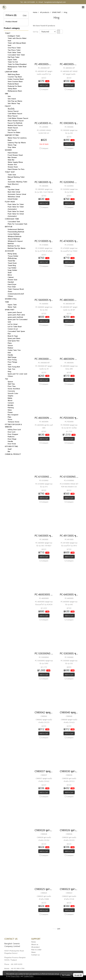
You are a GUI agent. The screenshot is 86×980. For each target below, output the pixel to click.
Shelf (10, 273)
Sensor (10, 346)
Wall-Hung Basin (14, 74)
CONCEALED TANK (12, 219)
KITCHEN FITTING (11, 446)
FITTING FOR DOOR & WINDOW (13, 426)
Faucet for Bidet (14, 133)
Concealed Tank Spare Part (16, 333)
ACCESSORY (10, 251)
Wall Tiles (11, 384)
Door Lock (12, 432)
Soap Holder (12, 270)
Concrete (11, 391)
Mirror (10, 275)
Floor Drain (12, 287)
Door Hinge (12, 439)
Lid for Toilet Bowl (15, 327)
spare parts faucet (15, 312)
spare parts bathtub (15, 317)
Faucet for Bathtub (15, 123)
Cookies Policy (29, 976)
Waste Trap (12, 145)
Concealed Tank (14, 222)
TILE (6, 379)
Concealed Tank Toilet (16, 55)
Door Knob (12, 444)
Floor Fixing (12, 360)
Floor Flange (12, 362)
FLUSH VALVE (10, 202)
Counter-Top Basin (15, 77)
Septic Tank (12, 305)
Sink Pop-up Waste (15, 101)
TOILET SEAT (10, 172)
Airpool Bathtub (14, 239)
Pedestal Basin (13, 84)
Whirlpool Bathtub (15, 236)
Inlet (9, 353)
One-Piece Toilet (14, 48)
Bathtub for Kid (14, 246)
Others (10, 296)
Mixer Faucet (13, 116)
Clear (25, 15)
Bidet (10, 69)
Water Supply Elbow (15, 162)
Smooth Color (13, 393)
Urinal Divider (13, 199)
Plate (10, 343)
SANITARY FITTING (12, 135)
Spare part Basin (14, 338)
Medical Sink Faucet (15, 125)
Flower (10, 412)
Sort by (36, 32)
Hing (9, 372)
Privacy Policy (15, 976)
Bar (9, 452)
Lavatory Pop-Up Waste (17, 143)
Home (33, 942)
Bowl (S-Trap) (13, 336)
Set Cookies (66, 975)
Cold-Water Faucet (15, 114)
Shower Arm (12, 165)
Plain (9, 417)
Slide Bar (11, 160)
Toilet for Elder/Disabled (17, 64)
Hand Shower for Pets (16, 169)
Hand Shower (13, 153)
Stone (10, 419)
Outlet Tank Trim (14, 350)
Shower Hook (13, 167)
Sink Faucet (12, 130)
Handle (10, 355)
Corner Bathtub (14, 234)
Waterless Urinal (14, 197)
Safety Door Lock (14, 430)
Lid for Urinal (13, 324)
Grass (10, 410)
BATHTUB (9, 227)
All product (35, 947)
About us (35, 944)
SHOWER (8, 150)
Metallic (11, 405)
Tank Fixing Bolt (14, 367)
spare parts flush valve (16, 315)
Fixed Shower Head (15, 155)
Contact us (35, 955)
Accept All (78, 975)
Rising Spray (12, 254)
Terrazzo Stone (13, 422)
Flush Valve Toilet (14, 52)
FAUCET (8, 106)
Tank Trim (11, 369)
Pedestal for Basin (15, 86)
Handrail (11, 282)
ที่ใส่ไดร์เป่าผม (12, 258)
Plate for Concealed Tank (18, 224)
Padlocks (11, 437)
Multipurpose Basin (15, 91)
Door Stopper (13, 434)
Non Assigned (13, 415)
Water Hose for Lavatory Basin (17, 139)
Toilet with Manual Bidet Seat (17, 44)
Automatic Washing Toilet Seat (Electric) (17, 183)
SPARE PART (10, 310)
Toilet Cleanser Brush (16, 289)
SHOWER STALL (11, 299)
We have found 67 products (44, 26)
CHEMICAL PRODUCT (13, 454)
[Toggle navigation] (83, 7)
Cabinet (11, 277)
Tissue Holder (13, 256)
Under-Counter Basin (16, 79)
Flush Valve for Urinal (16, 211)
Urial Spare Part (14, 341)
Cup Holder (12, 268)
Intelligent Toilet (14, 36)
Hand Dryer (12, 284)
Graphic (11, 396)
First (54, 929)
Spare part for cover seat (17, 374)
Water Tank (12, 307)
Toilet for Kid (13, 62)
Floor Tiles (12, 386)
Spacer (10, 382)
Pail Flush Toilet (14, 57)
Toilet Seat (12, 175)
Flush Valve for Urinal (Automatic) (16, 215)
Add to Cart (44, 85)
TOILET (8, 33)
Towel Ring (12, 266)
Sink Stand (12, 99)
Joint (9, 364)
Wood (10, 401)
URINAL (8, 187)
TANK (7, 302)
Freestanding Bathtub (16, 232)
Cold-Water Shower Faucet (18, 118)
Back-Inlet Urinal (14, 192)
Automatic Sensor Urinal (17, 194)
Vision (33, 952)
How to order (36, 950)
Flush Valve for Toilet (16, 204)
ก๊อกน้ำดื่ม (11, 109)
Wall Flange (12, 357)
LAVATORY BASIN (11, 72)
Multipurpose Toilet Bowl (17, 67)
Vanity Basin (12, 89)
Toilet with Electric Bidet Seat (17, 39)
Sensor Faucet (13, 111)
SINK (7, 94)
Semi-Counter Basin (15, 82)
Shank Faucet (13, 128)
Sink (9, 96)
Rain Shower (12, 157)
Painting (11, 408)
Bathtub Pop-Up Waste (17, 248)
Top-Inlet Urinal (13, 190)
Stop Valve (12, 147)
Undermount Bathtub (16, 229)
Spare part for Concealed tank (18, 321)
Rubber (10, 348)
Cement (11, 403)
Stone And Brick (14, 389)
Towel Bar (11, 261)
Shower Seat (12, 280)
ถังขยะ (10, 292)
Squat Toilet (12, 60)
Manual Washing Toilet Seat (16, 178)
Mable (10, 398)
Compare (45, 89)
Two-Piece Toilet (14, 50)
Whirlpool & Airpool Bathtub (15, 242)
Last (59, 929)
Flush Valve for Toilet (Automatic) (16, 208)
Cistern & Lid (13, 329)
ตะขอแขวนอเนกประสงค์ (16, 294)
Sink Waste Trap (14, 103)
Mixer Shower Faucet (16, 121)
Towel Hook (12, 263)
